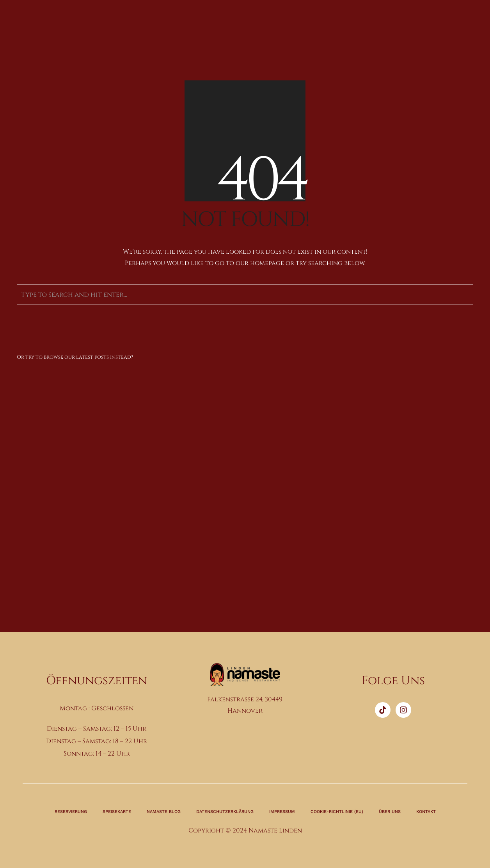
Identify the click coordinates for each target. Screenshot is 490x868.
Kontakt (426, 812)
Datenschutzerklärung (225, 812)
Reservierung (71, 812)
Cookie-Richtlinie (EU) (337, 812)
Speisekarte (117, 812)
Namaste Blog (164, 812)
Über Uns (390, 812)
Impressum (282, 812)
